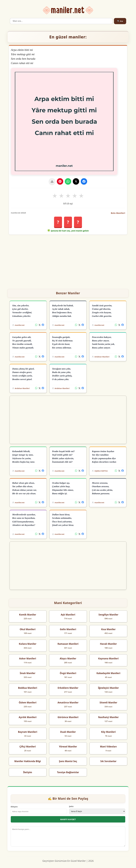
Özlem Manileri (28, 702)
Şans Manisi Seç (68, 761)
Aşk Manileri (68, 615)
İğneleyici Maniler (108, 688)
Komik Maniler (28, 615)
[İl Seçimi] (97, 811)
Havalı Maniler (108, 644)
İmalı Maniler (28, 673)
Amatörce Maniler (68, 702)
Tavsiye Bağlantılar (68, 772)
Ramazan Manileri (68, 644)
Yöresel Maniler (68, 746)
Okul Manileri (28, 629)
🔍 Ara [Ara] (120, 21)
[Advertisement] (68, 261)
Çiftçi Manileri (28, 746)
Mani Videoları (108, 746)
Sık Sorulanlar (108, 761)
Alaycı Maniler (68, 658)
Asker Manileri (28, 658)
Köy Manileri (108, 732)
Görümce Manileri (68, 717)
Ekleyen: (14, 807)
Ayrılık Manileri (28, 717)
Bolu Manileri (118, 213)
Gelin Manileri (68, 629)
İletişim (28, 772)
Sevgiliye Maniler (108, 615)
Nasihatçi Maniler (108, 717)
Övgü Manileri (68, 673)
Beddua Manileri (28, 688)
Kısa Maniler (108, 629)
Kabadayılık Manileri (108, 673)
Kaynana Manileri (108, 658)
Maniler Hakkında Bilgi (28, 761)
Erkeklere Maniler (68, 688)
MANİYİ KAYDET (68, 819)
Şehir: (72, 806)
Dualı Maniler (68, 732)
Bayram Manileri (28, 732)
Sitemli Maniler (108, 702)
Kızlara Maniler (28, 644)
